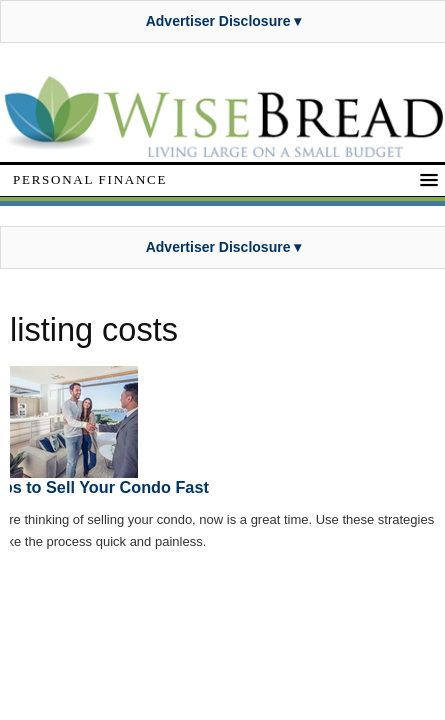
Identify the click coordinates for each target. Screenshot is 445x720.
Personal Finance (90, 179)
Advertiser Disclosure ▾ (224, 21)
